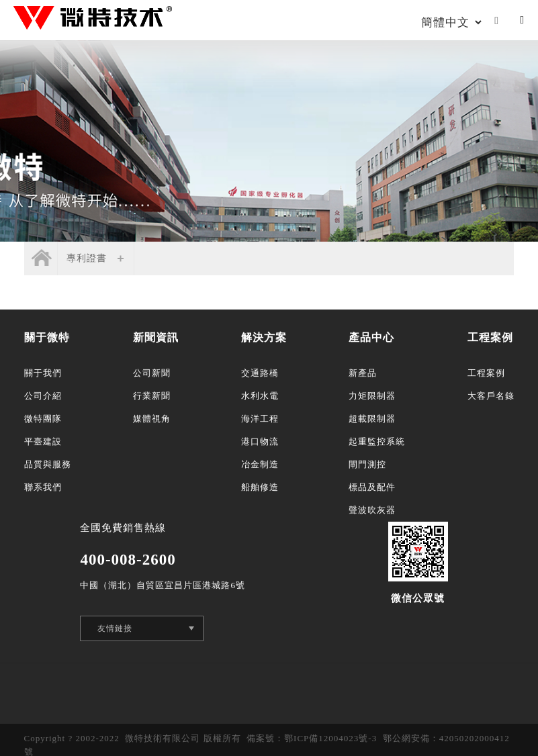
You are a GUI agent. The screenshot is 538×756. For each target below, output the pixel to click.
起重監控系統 (377, 441)
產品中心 (371, 337)
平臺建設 (43, 441)
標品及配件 (372, 487)
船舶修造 (260, 487)
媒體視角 (152, 419)
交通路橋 (260, 373)
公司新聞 (152, 373)
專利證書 (87, 258)
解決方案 (264, 337)
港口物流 (260, 441)
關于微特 (47, 337)
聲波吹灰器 (372, 510)
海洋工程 (260, 419)
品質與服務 (48, 464)
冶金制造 (260, 464)
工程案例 (490, 337)
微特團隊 (43, 419)
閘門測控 (367, 464)
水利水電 (260, 396)
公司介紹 (43, 396)
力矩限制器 (372, 396)
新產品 (363, 373)
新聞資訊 (156, 337)
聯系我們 (43, 487)
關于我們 (43, 373)
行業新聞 (152, 396)
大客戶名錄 (491, 396)
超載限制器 (372, 419)
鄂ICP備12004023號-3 (330, 738)
